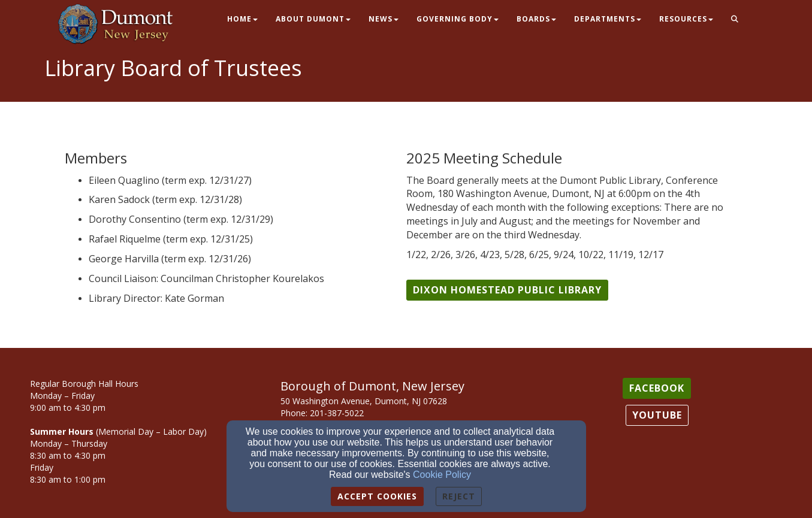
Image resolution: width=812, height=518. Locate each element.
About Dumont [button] (313, 19)
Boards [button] (536, 19)
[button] (735, 20)
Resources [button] (686, 19)
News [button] (384, 19)
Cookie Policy (442, 475)
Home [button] (242, 19)
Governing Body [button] (458, 19)
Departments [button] (608, 19)
